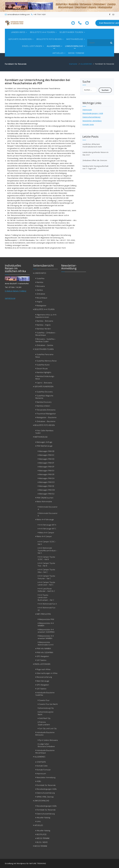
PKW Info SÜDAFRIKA (45, 652)
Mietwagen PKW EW (47, 490)
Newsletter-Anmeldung (92, 121)
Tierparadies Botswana (46, 410)
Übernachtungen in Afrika (47, 673)
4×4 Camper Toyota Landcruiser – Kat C (46, 583)
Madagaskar (42, 305)
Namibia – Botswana (45, 321)
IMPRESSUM (10, 298)
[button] (111, 43)
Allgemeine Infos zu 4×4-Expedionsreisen (46, 316)
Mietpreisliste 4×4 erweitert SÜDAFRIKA (46, 631)
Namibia (40, 282)
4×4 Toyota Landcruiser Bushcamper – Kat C (46, 597)
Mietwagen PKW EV (47, 471)
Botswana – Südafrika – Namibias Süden (46, 340)
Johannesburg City (46, 708)
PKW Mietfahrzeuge (45, 446)
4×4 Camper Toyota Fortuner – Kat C (46, 577)
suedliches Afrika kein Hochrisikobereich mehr (92, 145)
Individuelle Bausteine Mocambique (45, 752)
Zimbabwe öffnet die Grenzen (95, 160)
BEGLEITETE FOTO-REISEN (49, 39)
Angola (39, 302)
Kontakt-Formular (44, 770)
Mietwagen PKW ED (47, 459)
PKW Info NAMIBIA (44, 648)
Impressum (87, 110)
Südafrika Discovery (45, 392)
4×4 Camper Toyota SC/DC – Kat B (46, 558)
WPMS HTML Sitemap (45, 797)
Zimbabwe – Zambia (45, 345)
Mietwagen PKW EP (47, 467)
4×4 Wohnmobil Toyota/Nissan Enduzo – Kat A (47, 550)
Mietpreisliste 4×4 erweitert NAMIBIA (46, 637)
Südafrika (41, 278)
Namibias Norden (44, 329)
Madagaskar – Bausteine (47, 417)
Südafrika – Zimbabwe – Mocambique (46, 334)
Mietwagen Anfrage (44, 442)
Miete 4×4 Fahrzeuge (45, 519)
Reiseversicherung (44, 677)
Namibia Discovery (44, 402)
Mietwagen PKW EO (47, 482)
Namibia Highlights (44, 372)
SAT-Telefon (42, 660)
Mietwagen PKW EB (47, 451)
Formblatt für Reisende (46, 785)
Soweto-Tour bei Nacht (48, 704)
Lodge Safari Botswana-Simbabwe (46, 745)
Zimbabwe (41, 294)
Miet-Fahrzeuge (43, 681)
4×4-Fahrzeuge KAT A (48, 525)
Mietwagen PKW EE (47, 486)
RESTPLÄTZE (42, 834)
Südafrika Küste (43, 365)
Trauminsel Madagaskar (46, 414)
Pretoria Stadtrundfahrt (44, 723)
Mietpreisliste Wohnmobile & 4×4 (46, 643)
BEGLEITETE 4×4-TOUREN (42, 32)
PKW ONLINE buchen (45, 498)
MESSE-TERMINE (76, 53)
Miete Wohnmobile (44, 501)
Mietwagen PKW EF (47, 463)
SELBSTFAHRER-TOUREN (71, 32)
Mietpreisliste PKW (47, 619)
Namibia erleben (43, 406)
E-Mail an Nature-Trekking (16, 291)
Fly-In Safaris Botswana (48, 740)
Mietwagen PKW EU (47, 494)
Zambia (40, 290)
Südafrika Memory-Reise (47, 361)
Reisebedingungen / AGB (93, 113)
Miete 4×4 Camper (47, 533)
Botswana (41, 286)
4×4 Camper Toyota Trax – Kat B (46, 564)
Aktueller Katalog (43, 817)
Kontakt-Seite (88, 124)
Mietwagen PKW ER (47, 474)
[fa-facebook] (110, 14)
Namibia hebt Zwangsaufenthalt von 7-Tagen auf (96, 167)
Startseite (73, 64)
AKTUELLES (58, 53)
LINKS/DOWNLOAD (74, 46)
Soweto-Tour (44, 700)
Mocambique (42, 298)
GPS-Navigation (43, 656)
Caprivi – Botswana (44, 383)
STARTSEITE (41, 762)
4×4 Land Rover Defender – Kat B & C (46, 590)
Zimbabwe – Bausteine (46, 421)
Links (39, 821)
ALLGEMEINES (54, 46)
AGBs (39, 781)
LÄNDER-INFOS (18, 32)
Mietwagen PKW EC (47, 455)
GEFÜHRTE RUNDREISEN (20, 39)
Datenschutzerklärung (92, 117)
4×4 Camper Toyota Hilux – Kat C (46, 571)
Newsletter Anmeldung (46, 777)
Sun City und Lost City (48, 728)
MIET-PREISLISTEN (44, 614)
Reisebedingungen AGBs (47, 789)
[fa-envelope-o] (113, 14)
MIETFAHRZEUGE (75, 39)
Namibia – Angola (44, 325)
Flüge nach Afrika (44, 669)
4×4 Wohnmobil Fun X (48, 604)
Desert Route (42, 368)
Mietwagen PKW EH (47, 478)
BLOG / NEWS (42, 842)
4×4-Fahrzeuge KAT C (48, 529)
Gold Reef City (45, 718)
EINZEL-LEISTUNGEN (32, 46)
